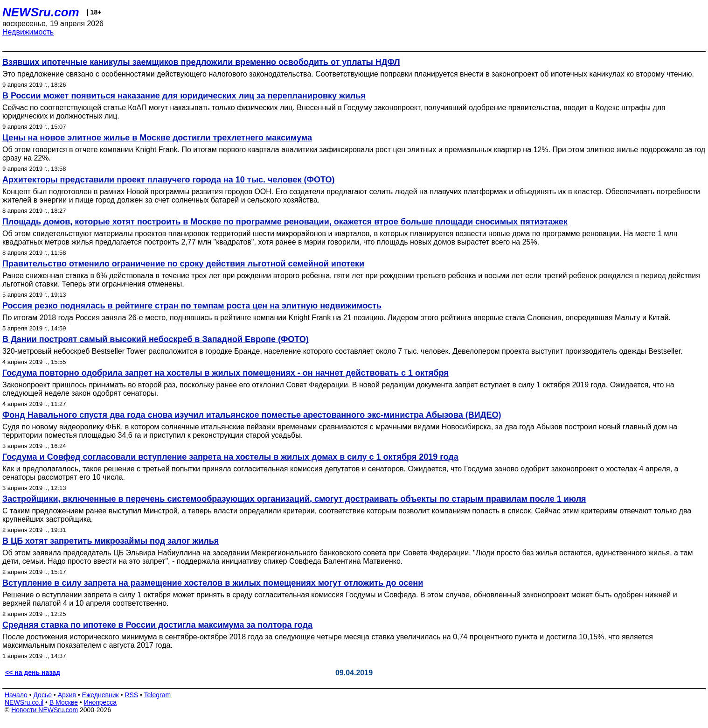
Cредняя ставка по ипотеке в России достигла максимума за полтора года (157, 625)
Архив (67, 695)
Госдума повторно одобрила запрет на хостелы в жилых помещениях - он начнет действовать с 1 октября (226, 373)
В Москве (64, 702)
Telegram (158, 695)
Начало (16, 695)
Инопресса (101, 702)
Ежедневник (101, 695)
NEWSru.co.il (24, 702)
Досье (42, 695)
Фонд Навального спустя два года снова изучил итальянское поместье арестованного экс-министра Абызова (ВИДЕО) (252, 415)
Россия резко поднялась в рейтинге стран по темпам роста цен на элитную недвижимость (192, 306)
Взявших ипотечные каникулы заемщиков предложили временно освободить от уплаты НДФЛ (201, 62)
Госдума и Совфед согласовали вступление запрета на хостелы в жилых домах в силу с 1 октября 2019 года (230, 457)
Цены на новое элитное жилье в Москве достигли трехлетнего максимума (157, 138)
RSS (131, 695)
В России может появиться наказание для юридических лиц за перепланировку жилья (184, 96)
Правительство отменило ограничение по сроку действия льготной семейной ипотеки (183, 264)
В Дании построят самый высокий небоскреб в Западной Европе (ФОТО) (156, 339)
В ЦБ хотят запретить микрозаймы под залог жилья (111, 541)
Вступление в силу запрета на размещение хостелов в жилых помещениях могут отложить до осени (213, 583)
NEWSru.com (41, 12)
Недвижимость (28, 32)
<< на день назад (33, 672)
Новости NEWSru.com (45, 710)
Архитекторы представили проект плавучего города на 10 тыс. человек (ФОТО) (168, 180)
